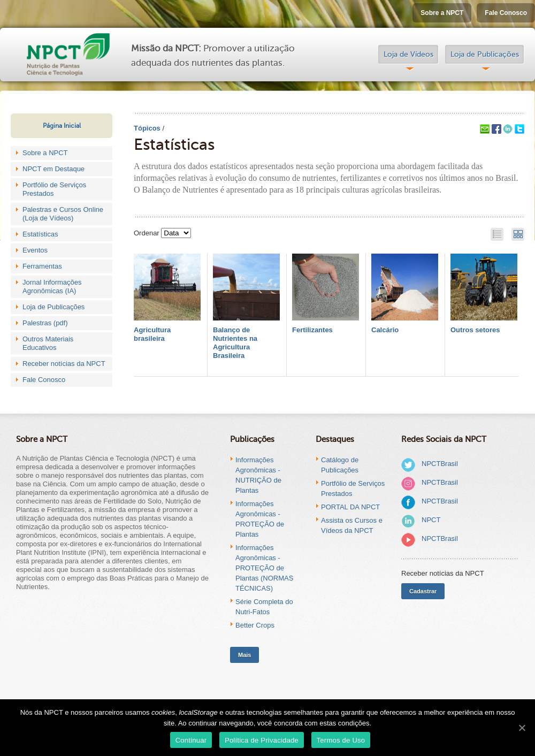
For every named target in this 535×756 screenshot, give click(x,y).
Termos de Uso (341, 740)
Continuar (191, 740)
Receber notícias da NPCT (64, 364)
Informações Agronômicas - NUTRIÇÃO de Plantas (258, 475)
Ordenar (147, 233)
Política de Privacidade (262, 740)
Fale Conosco (506, 13)
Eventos (35, 250)
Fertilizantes (312, 330)
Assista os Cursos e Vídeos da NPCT (352, 525)
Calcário (385, 330)
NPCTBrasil (440, 464)
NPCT (431, 520)
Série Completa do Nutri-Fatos (264, 607)
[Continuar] (522, 728)
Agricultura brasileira (152, 334)
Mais (244, 655)
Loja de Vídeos (408, 54)
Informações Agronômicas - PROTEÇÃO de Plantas (260, 519)
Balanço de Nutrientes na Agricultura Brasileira (235, 343)
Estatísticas (40, 234)
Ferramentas (42, 266)
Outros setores (475, 330)
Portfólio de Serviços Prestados (54, 189)
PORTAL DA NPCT (350, 507)
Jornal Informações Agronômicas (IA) (52, 287)
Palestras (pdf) (45, 323)
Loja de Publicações (485, 54)
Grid (518, 234)
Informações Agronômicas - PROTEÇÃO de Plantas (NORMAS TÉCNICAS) (264, 568)
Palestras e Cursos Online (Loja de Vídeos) (63, 214)
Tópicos (147, 128)
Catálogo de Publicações (340, 465)
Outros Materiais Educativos (48, 343)
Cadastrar (423, 591)
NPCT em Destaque (53, 169)
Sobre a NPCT (442, 13)
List (497, 234)
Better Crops (255, 625)
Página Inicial (62, 126)
